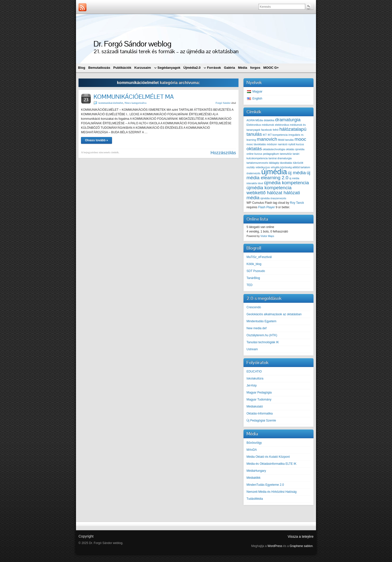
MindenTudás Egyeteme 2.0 (265, 485)
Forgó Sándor (223, 103)
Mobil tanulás (286, 140)
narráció (283, 144)
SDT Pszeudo (256, 271)
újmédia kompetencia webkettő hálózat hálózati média (273, 193)
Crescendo (254, 307)
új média (297, 173)
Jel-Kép (252, 385)
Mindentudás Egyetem (261, 321)
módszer (272, 144)
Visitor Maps (267, 236)
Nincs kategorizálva (135, 103)
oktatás (254, 149)
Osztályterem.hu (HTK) (262, 335)
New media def (256, 328)
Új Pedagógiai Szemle (261, 420)
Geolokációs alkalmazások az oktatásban (274, 314)
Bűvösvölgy (254, 443)
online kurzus (254, 154)
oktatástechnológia (274, 149)
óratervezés (253, 173)
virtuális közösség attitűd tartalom (290, 167)
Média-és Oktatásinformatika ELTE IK (271, 464)
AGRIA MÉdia (255, 120)
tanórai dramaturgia (280, 158)
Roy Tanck (297, 203)
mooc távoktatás (256, 144)
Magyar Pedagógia (259, 392)
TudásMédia (255, 499)
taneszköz (286, 154)
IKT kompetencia (278, 135)
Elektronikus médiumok (260, 125)
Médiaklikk (253, 478)
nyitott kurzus (296, 144)
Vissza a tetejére (301, 536)
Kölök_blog (254, 264)
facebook (266, 130)
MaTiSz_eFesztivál (259, 257)
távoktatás (286, 163)
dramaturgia (288, 120)
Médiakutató (255, 406)
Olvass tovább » (96, 140)
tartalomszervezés (257, 163)
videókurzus (263, 167)
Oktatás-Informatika (260, 413)
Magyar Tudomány (259, 399)
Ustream (252, 349)
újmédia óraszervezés (273, 198)
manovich (267, 139)
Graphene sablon (301, 546)
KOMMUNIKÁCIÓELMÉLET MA (134, 97)
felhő (276, 130)
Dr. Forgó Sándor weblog (132, 44)
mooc (300, 139)
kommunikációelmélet (111, 103)
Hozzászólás (223, 153)
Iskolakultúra (255, 378)
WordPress (275, 546)
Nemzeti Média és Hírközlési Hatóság (271, 492)
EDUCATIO (254, 371)
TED (249, 285)
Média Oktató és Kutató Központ (268, 457)
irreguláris (294, 135)
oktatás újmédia (295, 149)
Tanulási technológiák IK (263, 342)
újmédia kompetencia (286, 183)
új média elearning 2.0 (278, 175)
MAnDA (252, 450)
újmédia (274, 172)
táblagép (274, 163)
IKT (265, 135)
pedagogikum (271, 154)
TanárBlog (253, 278)
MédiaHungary (256, 471)
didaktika (269, 120)
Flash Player (267, 207)
